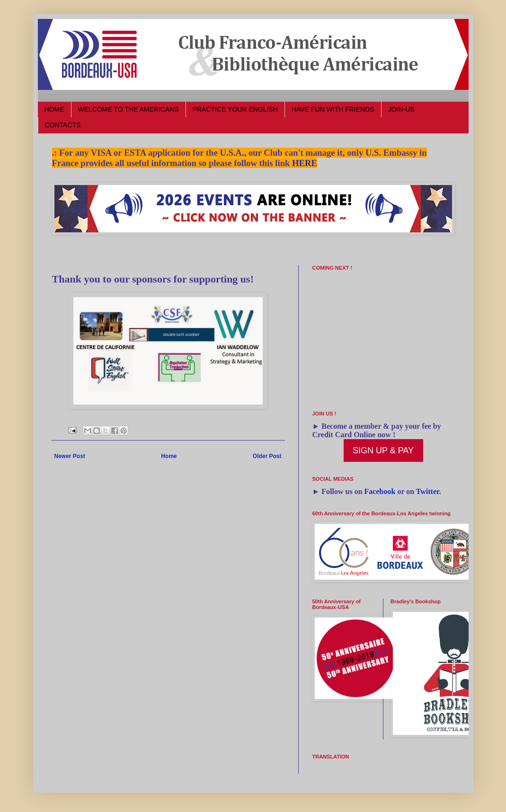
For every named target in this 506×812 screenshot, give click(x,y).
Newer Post (70, 456)
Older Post (267, 456)
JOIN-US (401, 109)
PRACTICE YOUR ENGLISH (235, 109)
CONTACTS (63, 125)
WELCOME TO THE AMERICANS (129, 109)
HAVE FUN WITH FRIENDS (333, 109)
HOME (54, 109)
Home (169, 456)
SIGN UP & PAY (383, 450)
